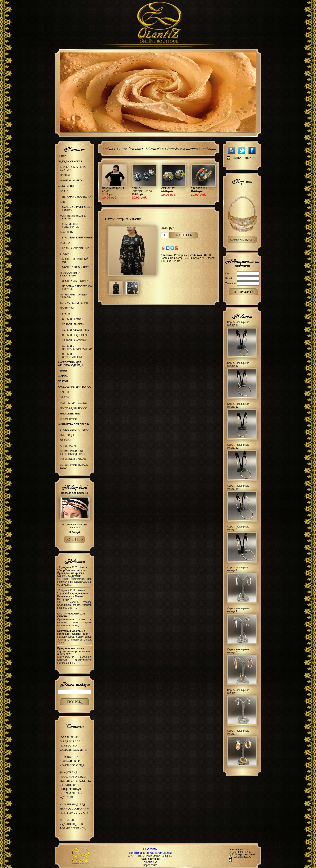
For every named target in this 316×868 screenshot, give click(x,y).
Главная (107, 148)
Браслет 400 (199, 188)
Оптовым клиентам (183, 148)
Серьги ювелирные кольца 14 (238, 324)
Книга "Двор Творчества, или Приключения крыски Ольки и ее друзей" (72, 572)
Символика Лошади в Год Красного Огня (72, 761)
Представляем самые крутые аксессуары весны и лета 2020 (74, 651)
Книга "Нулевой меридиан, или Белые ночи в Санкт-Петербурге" (73, 595)
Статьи (74, 726)
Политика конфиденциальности (150, 853)
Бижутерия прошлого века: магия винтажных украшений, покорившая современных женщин (75, 785)
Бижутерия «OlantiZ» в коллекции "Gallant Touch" (74, 632)
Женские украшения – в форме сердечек (72, 824)
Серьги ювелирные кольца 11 (238, 446)
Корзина (242, 181)
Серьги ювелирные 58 (142, 190)
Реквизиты (150, 849)
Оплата (136, 148)
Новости (74, 561)
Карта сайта (150, 865)
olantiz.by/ (150, 862)
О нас (122, 148)
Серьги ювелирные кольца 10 (238, 487)
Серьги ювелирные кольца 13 (238, 364)
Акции (209, 148)
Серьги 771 (169, 188)
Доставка (154, 148)
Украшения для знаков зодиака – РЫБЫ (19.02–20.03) (74, 809)
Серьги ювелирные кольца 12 (238, 405)
